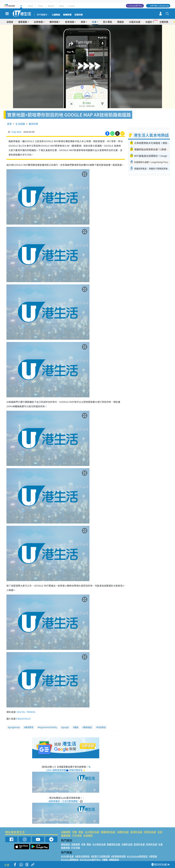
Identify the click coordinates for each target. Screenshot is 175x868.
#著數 (105, 860)
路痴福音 (88, 727)
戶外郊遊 (77, 835)
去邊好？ (150, 22)
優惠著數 (23, 22)
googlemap (14, 727)
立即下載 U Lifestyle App (159, 6)
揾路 (76, 727)
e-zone (72, 6)
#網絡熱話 (114, 860)
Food (40, 6)
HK (21, 6)
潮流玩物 (33, 124)
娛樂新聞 (67, 15)
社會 (94, 22)
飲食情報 (70, 22)
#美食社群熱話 (82, 856)
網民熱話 (65, 844)
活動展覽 (66, 832)
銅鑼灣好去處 (108, 832)
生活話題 (20, 124)
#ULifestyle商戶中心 (90, 860)
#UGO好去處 (67, 856)
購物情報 (54, 22)
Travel (30, 6)
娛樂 (83, 22)
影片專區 (108, 22)
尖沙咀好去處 (92, 832)
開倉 (81, 832)
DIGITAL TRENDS (26, 712)
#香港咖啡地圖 (118, 856)
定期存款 (79, 15)
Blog (62, 6)
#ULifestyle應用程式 (137, 856)
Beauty (51, 6)
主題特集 (164, 22)
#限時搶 (153, 856)
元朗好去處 (123, 832)
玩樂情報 (38, 22)
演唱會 (10, 22)
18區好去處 (135, 22)
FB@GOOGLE (23, 719)
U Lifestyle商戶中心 (135, 6)
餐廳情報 (66, 835)
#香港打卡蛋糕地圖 (100, 856)
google (66, 727)
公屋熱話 (56, 15)
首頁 (9, 124)
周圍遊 (120, 22)
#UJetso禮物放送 (70, 860)
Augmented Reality (48, 727)
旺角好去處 (150, 832)
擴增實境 (29, 727)
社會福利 (88, 835)
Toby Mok (16, 132)
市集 (75, 832)
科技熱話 (101, 727)
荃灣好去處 (136, 832)
